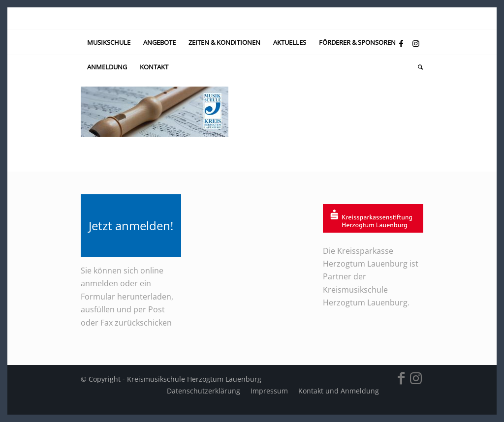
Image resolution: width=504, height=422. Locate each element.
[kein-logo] (252, 18)
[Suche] (417, 67)
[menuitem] (109, 42)
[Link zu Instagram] (416, 43)
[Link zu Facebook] (401, 43)
